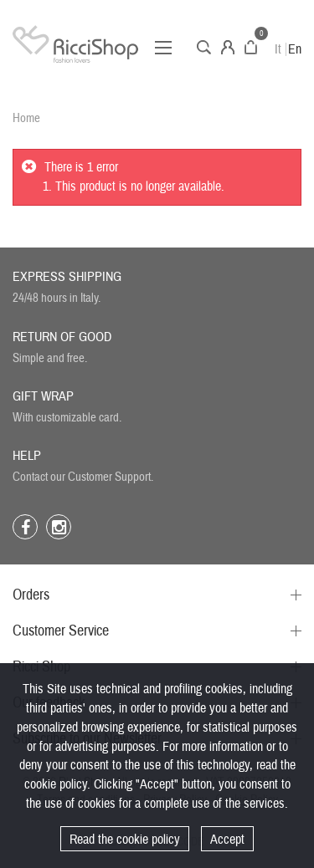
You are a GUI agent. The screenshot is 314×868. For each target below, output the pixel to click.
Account (228, 47)
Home (26, 118)
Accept (227, 840)
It (278, 49)
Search (204, 47)
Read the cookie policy (125, 840)
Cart (251, 47)
